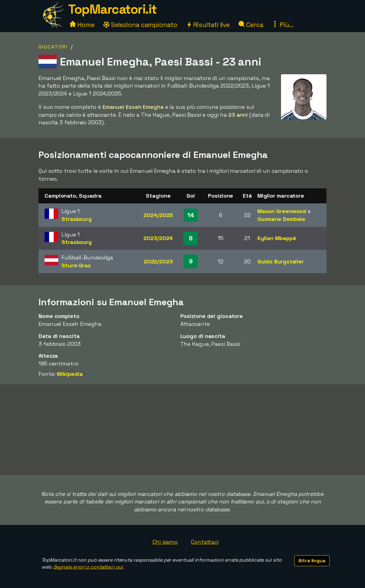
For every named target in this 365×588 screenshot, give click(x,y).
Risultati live (208, 25)
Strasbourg (77, 219)
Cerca (251, 25)
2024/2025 (158, 215)
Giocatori (53, 47)
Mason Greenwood (282, 211)
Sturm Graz (76, 265)
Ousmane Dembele (281, 219)
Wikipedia (70, 374)
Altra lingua (312, 561)
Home (82, 25)
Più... (283, 25)
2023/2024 (158, 238)
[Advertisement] (182, 429)
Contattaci (205, 542)
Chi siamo (165, 542)
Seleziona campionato (140, 25)
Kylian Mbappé (277, 238)
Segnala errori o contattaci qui (88, 567)
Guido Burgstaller (281, 261)
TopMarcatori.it (112, 9)
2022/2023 (158, 261)
